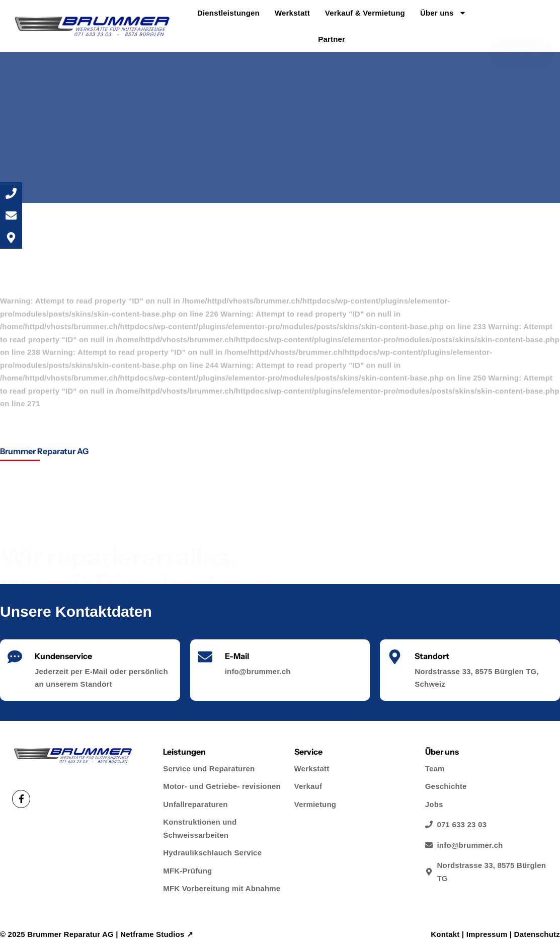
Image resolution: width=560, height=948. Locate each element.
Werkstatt (292, 13)
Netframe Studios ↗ (157, 934)
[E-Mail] (205, 657)
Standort (432, 656)
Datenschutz (537, 934)
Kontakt (445, 934)
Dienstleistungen (228, 13)
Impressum (487, 934)
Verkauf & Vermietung (365, 13)
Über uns (443, 13)
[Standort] (395, 657)
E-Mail (237, 656)
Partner (332, 39)
